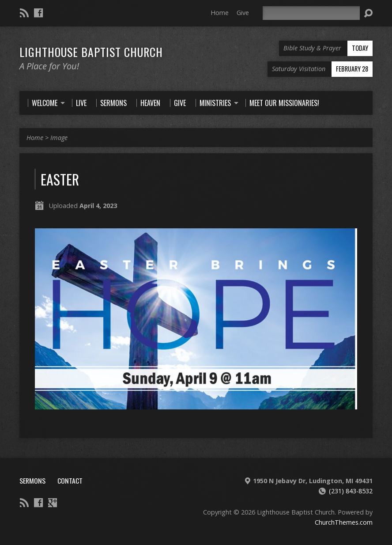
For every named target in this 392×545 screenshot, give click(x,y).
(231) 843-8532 (351, 491)
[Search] (311, 13)
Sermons (32, 481)
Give (243, 13)
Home (220, 13)
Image (59, 138)
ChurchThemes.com (344, 522)
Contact (70, 481)
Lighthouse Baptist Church (91, 52)
